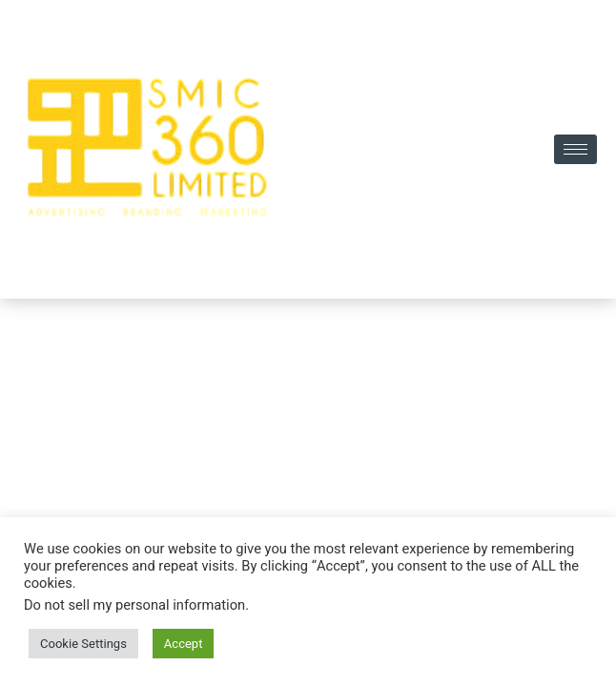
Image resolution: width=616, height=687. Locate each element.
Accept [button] (184, 644)
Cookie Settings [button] (83, 644)
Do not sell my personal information (134, 605)
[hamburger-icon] (575, 149)
